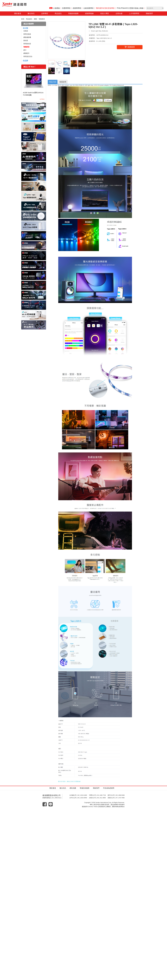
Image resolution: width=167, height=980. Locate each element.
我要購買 (130, 47)
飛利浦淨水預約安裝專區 (105, 8)
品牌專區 (45, 13)
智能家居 (42, 19)
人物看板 (55, 8)
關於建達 (18, 13)
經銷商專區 (77, 8)
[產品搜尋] (163, 8)
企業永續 (119, 13)
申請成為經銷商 (109, 788)
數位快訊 (31, 13)
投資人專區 (105, 13)
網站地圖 (73, 788)
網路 (35, 19)
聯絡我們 (149, 13)
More (43, 99)
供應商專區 (66, 8)
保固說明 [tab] (63, 82)
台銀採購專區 (89, 8)
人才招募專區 (134, 13)
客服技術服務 (73, 13)
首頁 (23, 19)
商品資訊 (58, 13)
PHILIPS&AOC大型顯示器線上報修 (130, 8)
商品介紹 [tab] (53, 82)
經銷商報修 (89, 13)
